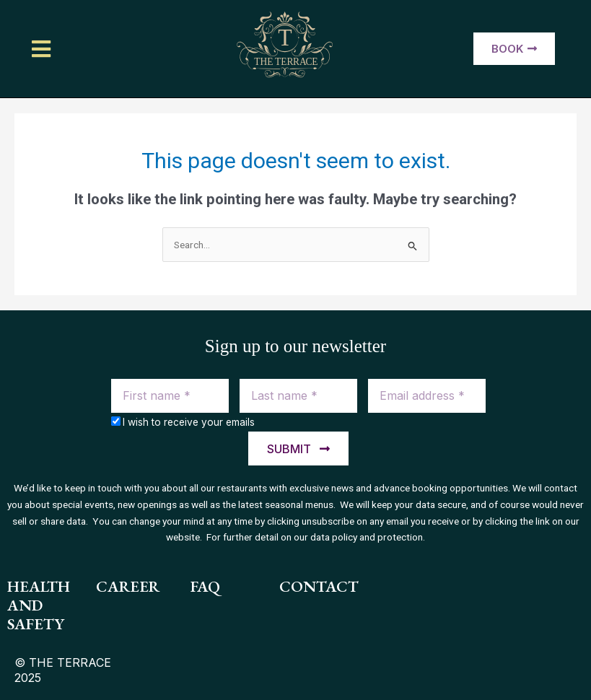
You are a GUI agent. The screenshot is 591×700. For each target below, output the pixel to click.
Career (128, 586)
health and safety (39, 605)
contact (319, 586)
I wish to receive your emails (189, 422)
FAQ (205, 586)
